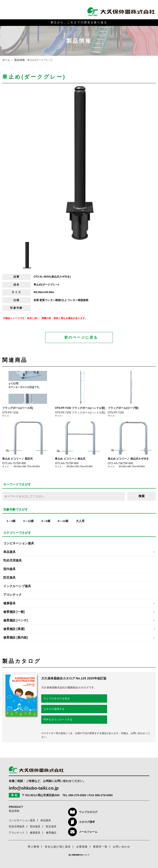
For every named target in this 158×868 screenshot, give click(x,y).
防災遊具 (9, 577)
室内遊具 (9, 569)
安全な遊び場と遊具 (58, 847)
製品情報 (20, 60)
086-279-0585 (77, 795)
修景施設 (51, 833)
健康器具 (35, 833)
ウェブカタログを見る (57, 698)
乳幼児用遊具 (13, 560)
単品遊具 (46, 820)
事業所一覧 (100, 847)
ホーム (6, 60)
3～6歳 (46, 521)
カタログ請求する (54, 709)
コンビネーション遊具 (19, 543)
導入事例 (33, 847)
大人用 (80, 521)
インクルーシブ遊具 (17, 586)
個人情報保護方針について (79, 855)
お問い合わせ (121, 847)
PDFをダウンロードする (58, 720)
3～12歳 (28, 521)
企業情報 (82, 847)
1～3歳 (11, 521)
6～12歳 (63, 521)
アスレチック (13, 595)
